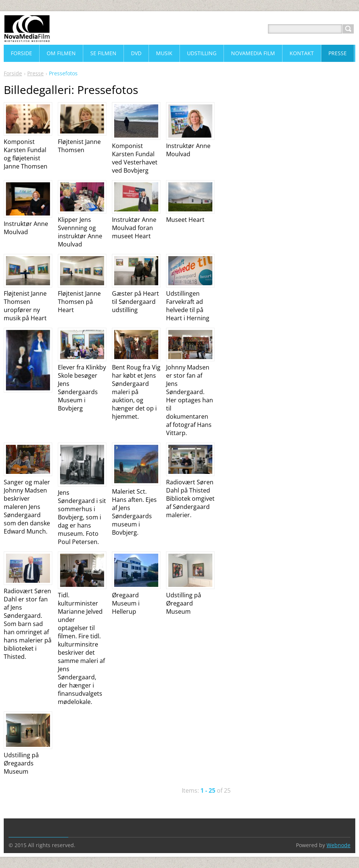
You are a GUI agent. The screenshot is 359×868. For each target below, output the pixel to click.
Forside (13, 73)
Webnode (338, 845)
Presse (35, 73)
